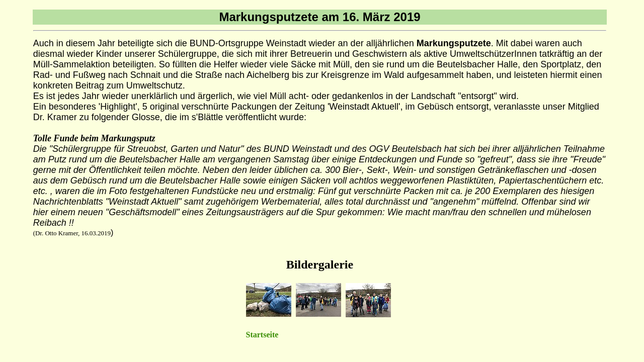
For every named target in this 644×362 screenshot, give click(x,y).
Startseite (262, 335)
